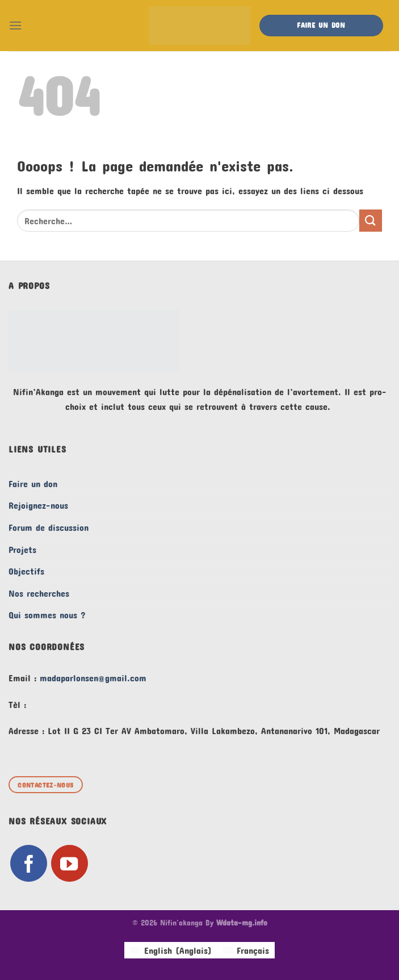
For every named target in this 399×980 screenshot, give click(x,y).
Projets (22, 549)
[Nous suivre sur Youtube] (70, 863)
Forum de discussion (49, 527)
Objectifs (26, 571)
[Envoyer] (371, 221)
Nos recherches (39, 593)
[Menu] (15, 25)
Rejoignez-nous (38, 505)
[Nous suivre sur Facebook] (29, 863)
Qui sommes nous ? (47, 615)
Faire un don (33, 483)
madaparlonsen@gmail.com (93, 678)
